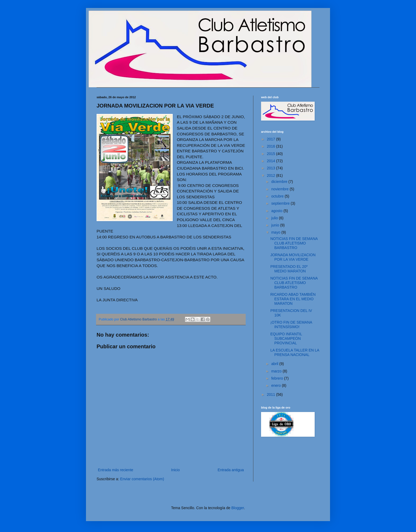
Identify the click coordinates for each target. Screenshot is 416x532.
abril (275, 364)
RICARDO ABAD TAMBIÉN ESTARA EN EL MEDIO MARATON (293, 299)
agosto (277, 211)
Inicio (175, 470)
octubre (278, 196)
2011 (272, 394)
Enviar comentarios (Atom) (142, 479)
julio (275, 218)
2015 (272, 154)
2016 (272, 146)
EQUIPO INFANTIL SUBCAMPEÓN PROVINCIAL (286, 338)
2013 (272, 168)
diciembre (280, 182)
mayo (276, 232)
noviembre (280, 189)
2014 (272, 161)
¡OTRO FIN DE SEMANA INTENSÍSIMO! (291, 325)
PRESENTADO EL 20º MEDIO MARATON (289, 269)
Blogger (238, 508)
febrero (278, 378)
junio (276, 225)
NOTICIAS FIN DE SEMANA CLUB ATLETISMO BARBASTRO (294, 243)
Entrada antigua (231, 470)
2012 (272, 175)
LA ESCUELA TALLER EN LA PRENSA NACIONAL (295, 352)
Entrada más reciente (116, 470)
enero (276, 385)
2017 (272, 139)
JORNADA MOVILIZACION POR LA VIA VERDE (293, 257)
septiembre (281, 203)
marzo (277, 371)
